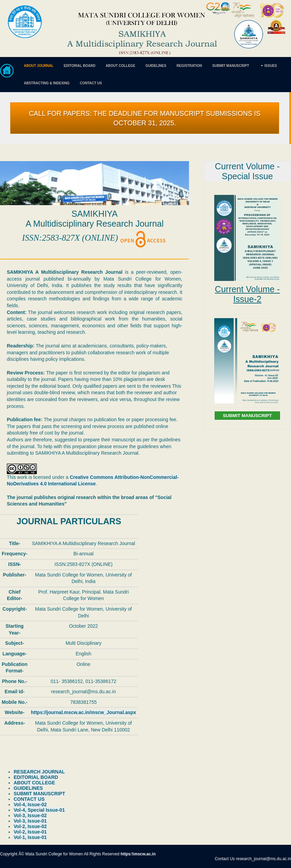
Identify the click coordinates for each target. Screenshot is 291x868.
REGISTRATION (189, 66)
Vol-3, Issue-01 (30, 821)
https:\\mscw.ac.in (138, 854)
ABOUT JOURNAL (39, 66)
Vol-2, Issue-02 (30, 826)
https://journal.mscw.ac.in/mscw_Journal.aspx (83, 712)
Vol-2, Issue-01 (30, 832)
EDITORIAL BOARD (80, 66)
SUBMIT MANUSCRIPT (231, 66)
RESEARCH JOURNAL (39, 772)
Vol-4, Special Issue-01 (39, 810)
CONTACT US (91, 83)
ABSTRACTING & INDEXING (47, 83)
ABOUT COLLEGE (121, 66)
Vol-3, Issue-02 (30, 815)
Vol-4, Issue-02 (30, 805)
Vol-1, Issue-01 (30, 837)
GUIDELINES (156, 66)
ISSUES (271, 66)
